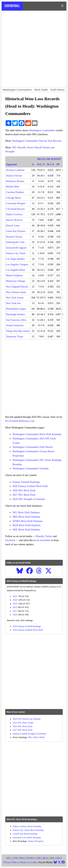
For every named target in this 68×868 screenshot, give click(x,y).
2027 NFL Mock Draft (24, 495)
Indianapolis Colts (15, 242)
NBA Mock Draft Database (26, 517)
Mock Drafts (41, 90)
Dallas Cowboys (14, 214)
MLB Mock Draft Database (26, 525)
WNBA (30, 858)
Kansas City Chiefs (16, 253)
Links (34, 862)
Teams (31, 841)
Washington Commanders (17, 90)
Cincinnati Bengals (16, 203)
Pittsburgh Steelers (16, 314)
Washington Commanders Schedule (31, 469)
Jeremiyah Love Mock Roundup (27, 838)
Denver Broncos (14, 220)
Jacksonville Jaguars (16, 248)
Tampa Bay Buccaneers (18, 331)
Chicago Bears (13, 198)
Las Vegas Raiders (15, 259)
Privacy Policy (11, 862)
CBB (38, 858)
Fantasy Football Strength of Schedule (29, 734)
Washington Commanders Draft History (33, 447)
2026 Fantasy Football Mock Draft (30, 486)
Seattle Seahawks (15, 325)
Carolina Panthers (15, 192)
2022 (15, 607)
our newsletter (43, 540)
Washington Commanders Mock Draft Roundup (37, 434)
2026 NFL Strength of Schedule (29, 499)
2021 (15, 611)
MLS (59, 858)
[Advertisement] (34, 49)
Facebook (10, 540)
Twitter (49, 536)
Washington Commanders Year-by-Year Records (37, 141)
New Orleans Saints (16, 292)
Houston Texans (14, 237)
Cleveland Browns (15, 209)
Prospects (39, 841)
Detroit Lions (13, 226)
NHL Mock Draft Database (26, 530)
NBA (36, 737)
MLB (42, 737)
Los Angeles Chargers (17, 264)
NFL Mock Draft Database (26, 512)
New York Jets (13, 303)
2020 (15, 615)
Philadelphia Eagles (16, 309)
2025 (15, 596)
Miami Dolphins (14, 275)
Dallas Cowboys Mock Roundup (27, 826)
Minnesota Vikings (16, 281)
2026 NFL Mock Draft (24, 491)
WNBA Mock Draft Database (28, 521)
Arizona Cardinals (15, 170)
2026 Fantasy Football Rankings (27, 626)
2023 (15, 604)
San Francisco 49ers (16, 320)
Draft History (57, 90)
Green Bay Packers (16, 231)
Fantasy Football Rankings (26, 482)
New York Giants (15, 298)
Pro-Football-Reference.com (20, 421)
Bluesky (40, 536)
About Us (25, 862)
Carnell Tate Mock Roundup (25, 834)
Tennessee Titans (15, 337)
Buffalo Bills (13, 187)
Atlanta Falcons (14, 176)
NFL (30, 737)
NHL (52, 858)
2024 (15, 600)
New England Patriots (17, 287)
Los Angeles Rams (16, 270)
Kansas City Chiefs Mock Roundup (28, 830)
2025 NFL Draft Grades (23, 723)
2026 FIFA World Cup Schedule (27, 719)
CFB (15, 858)
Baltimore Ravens (15, 181)
